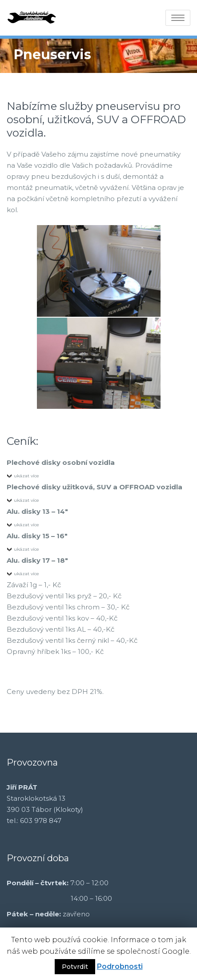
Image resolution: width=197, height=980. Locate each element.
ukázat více (26, 476)
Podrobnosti (120, 966)
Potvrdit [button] (75, 967)
